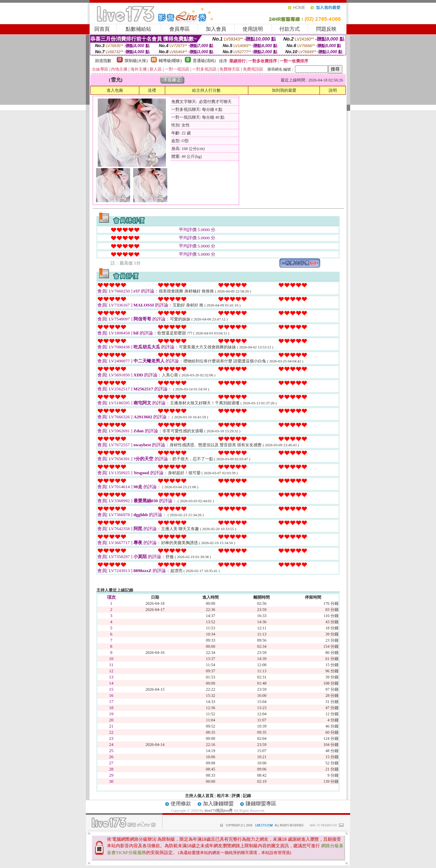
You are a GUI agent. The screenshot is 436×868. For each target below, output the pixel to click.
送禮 (152, 90)
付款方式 (290, 29)
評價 (236, 796)
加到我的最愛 (284, 90)
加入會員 (216, 29)
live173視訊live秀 (219, 810)
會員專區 (180, 29)
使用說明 (253, 29)
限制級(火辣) (136, 61)
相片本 (223, 796)
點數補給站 (138, 29)
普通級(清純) (204, 61)
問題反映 (326, 29)
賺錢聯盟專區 (261, 804)
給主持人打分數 (206, 90)
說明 (333, 90)
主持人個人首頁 (199, 796)
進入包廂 (115, 90)
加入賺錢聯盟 (218, 804)
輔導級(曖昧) (170, 61)
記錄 (247, 796)
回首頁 (102, 29)
